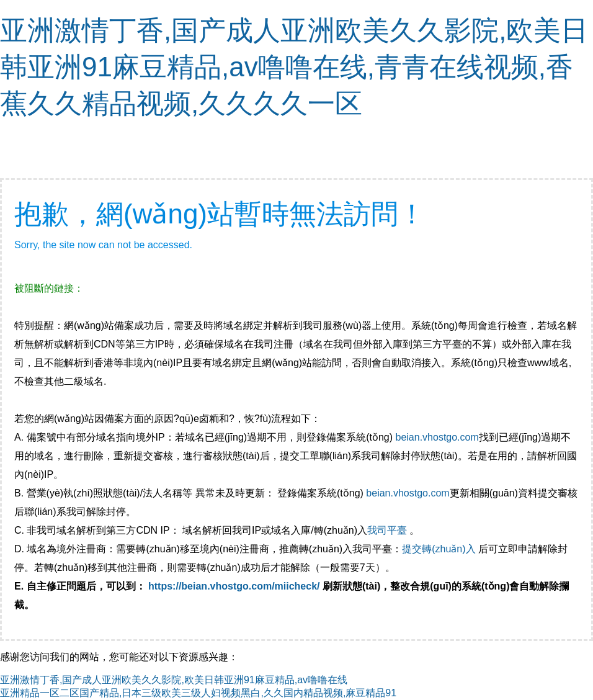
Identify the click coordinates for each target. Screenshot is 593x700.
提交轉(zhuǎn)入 (439, 549)
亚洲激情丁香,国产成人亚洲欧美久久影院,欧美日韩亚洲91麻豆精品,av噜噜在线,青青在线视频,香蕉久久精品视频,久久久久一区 (294, 67)
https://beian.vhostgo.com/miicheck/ (234, 586)
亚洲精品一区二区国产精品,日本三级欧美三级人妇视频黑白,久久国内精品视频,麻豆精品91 (198, 693)
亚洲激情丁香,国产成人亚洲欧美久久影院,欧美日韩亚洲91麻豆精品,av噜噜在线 (174, 680)
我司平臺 (388, 530)
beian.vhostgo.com (437, 437)
